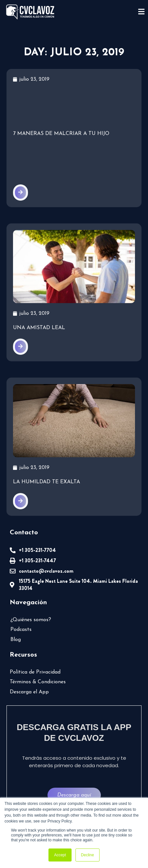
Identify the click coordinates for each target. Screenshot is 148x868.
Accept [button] (60, 855)
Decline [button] (87, 855)
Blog (16, 640)
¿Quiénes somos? (31, 620)
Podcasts (21, 630)
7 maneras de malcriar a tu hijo (61, 134)
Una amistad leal (39, 328)
